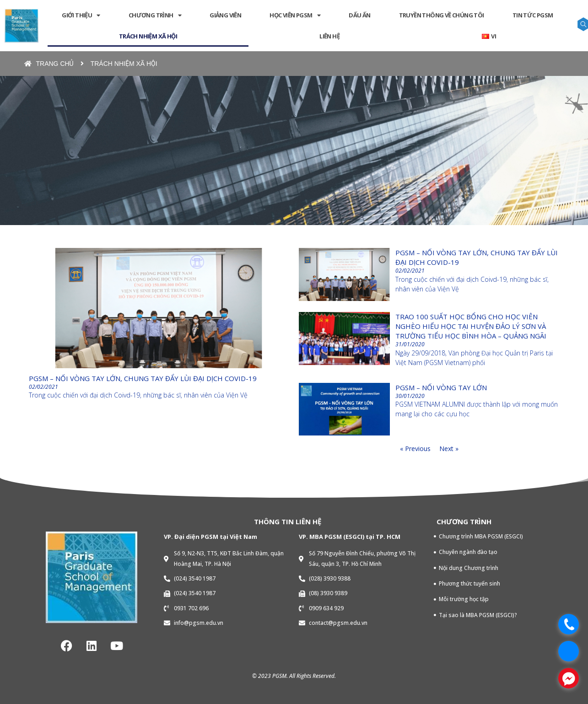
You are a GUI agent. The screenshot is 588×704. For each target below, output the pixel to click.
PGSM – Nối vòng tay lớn (441, 387)
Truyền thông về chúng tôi (442, 15)
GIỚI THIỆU (81, 15)
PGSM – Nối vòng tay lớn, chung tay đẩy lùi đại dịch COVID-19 (143, 378)
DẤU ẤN (359, 15)
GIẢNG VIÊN (225, 15)
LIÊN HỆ (329, 36)
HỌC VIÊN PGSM (295, 15)
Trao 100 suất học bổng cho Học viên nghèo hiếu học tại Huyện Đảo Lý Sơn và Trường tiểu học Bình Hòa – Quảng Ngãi (471, 326)
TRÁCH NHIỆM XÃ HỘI (148, 36)
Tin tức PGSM (533, 15)
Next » (449, 449)
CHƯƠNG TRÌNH (155, 15)
